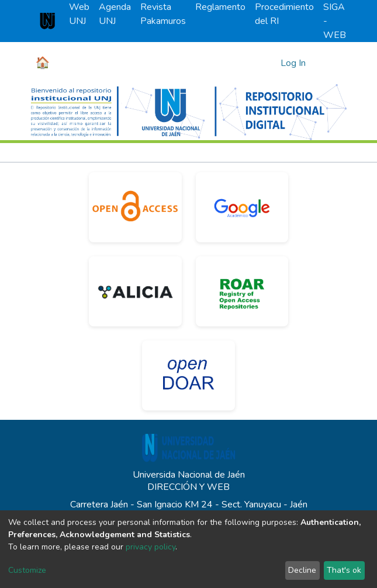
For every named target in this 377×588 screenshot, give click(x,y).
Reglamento (220, 7)
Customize (27, 570)
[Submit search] (270, 63)
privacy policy (151, 547)
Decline (302, 570)
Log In (294, 63)
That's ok (344, 570)
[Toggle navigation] (330, 63)
